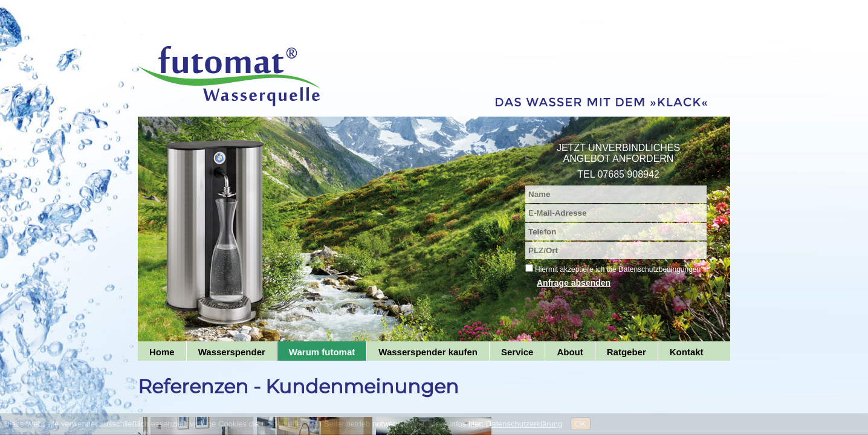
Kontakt (687, 352)
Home (162, 352)
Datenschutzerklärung (524, 424)
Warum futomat (322, 352)
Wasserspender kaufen (428, 352)
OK (581, 424)
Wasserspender (232, 352)
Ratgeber (627, 352)
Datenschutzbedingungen (659, 269)
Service (517, 352)
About (570, 352)
